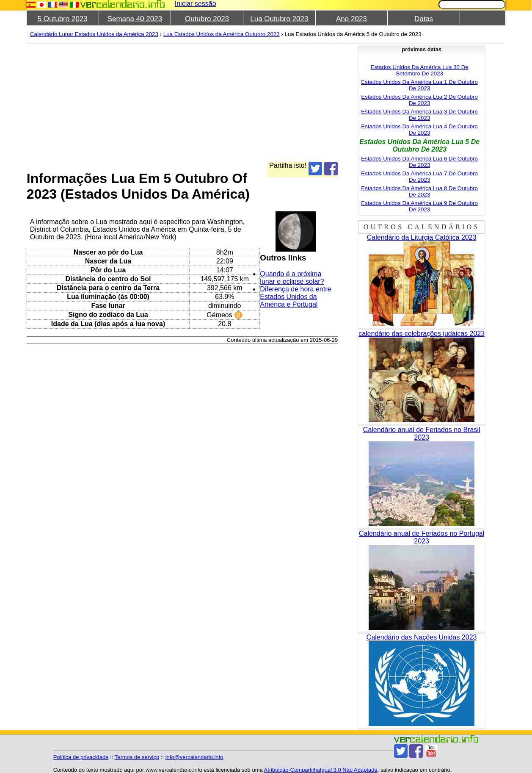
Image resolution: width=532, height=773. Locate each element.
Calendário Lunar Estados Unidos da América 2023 (94, 34)
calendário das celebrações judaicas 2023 (422, 334)
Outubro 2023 (207, 19)
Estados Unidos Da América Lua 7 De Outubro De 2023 (419, 177)
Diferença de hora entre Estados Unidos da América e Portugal (295, 297)
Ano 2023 (351, 19)
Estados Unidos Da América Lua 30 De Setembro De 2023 (420, 70)
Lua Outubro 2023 (279, 19)
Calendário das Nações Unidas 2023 (422, 637)
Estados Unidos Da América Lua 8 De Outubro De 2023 (419, 191)
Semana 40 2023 (135, 19)
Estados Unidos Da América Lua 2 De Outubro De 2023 (419, 100)
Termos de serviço (137, 757)
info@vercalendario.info (194, 757)
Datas (424, 19)
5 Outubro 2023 (63, 19)
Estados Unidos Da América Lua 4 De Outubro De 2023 (419, 130)
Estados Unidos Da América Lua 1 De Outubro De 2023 (419, 85)
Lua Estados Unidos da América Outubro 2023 (222, 34)
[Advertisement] (182, 103)
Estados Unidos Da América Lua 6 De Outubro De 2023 (419, 162)
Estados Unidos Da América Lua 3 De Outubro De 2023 (419, 115)
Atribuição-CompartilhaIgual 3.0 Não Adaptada (321, 770)
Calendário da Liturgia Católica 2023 (422, 237)
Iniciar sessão (196, 4)
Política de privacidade (81, 757)
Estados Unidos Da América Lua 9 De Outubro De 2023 (419, 206)
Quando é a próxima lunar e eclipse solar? (292, 278)
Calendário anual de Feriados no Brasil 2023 (422, 434)
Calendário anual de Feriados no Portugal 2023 (422, 537)
